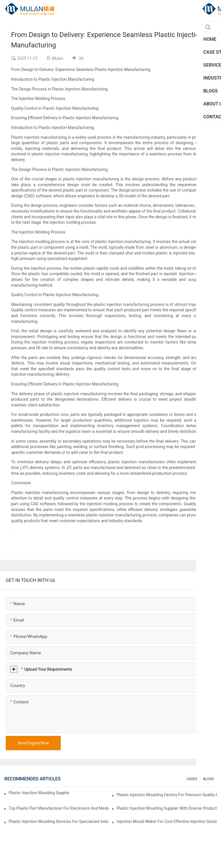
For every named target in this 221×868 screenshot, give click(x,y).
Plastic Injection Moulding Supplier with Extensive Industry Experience (39, 793)
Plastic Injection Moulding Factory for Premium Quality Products (167, 795)
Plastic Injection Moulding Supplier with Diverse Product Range (167, 808)
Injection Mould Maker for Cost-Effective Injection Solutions (167, 821)
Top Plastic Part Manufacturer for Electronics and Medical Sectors (59, 808)
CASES (192, 779)
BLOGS (208, 779)
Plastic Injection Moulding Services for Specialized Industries (59, 821)
